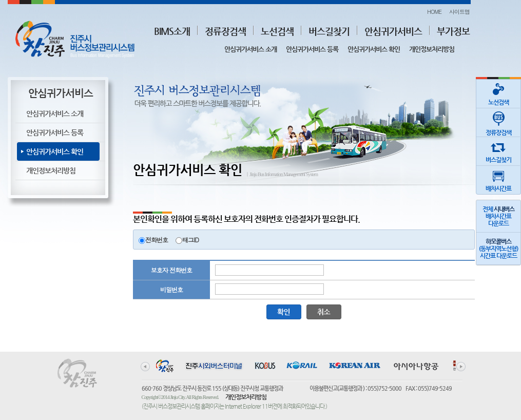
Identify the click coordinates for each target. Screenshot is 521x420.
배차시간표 (498, 179)
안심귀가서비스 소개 (250, 49)
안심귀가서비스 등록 (312, 49)
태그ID (190, 240)
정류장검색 (225, 31)
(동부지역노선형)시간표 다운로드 (498, 249)
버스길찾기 (329, 31)
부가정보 (453, 31)
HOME (434, 12)
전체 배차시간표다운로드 (498, 216)
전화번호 (157, 240)
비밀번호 (171, 289)
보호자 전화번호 (171, 270)
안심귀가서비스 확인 (374, 49)
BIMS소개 (172, 31)
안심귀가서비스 (393, 31)
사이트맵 (459, 12)
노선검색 (277, 31)
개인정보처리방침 (432, 49)
